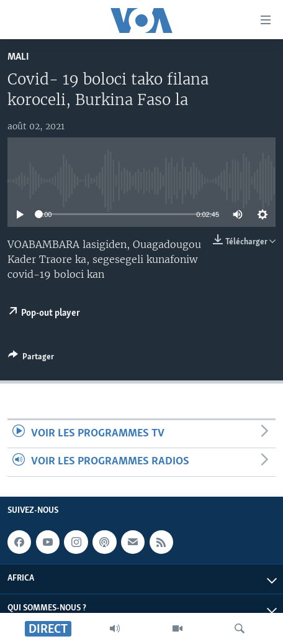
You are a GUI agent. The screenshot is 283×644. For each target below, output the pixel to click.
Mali (18, 57)
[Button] (31, 359)
